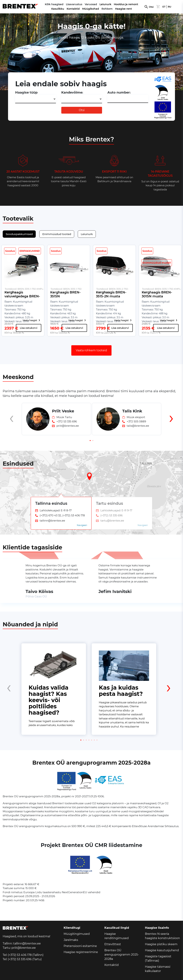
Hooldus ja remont (126, 4)
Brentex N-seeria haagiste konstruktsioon (162, 936)
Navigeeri (82, 525)
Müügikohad (91, 9)
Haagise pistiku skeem (161, 944)
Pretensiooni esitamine (80, 946)
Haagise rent (123, 9)
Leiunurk (105, 4)
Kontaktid (73, 9)
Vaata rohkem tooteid (91, 350)
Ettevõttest (113, 944)
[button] (90, 441)
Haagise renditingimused (117, 936)
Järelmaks (71, 940)
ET (164, 7)
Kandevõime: (72, 93)
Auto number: (119, 93)
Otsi (151, 7)
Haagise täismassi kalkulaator (158, 969)
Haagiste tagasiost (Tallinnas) (158, 958)
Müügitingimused (77, 934)
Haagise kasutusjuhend (162, 950)
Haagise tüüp (26, 93)
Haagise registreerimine (81, 952)
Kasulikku (58, 9)
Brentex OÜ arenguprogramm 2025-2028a (122, 955)
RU (170, 7)
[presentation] (12, 425)
